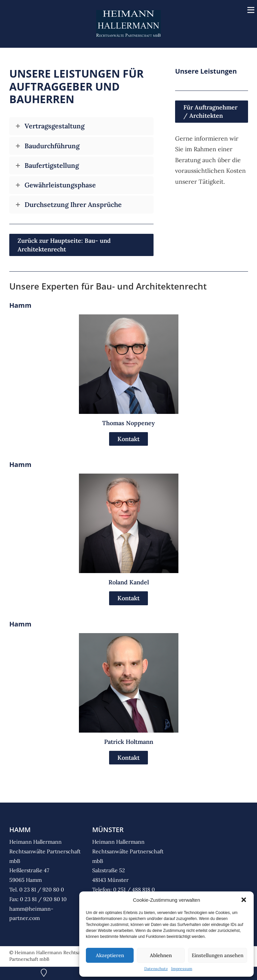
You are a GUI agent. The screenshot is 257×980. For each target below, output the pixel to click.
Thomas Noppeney (128, 424)
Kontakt (128, 440)
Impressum (182, 969)
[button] (244, 900)
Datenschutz (156, 969)
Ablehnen (161, 955)
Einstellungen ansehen (218, 955)
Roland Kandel (129, 583)
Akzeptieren (110, 955)
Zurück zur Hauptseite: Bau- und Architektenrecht (64, 246)
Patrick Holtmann (129, 742)
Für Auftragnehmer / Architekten (210, 112)
